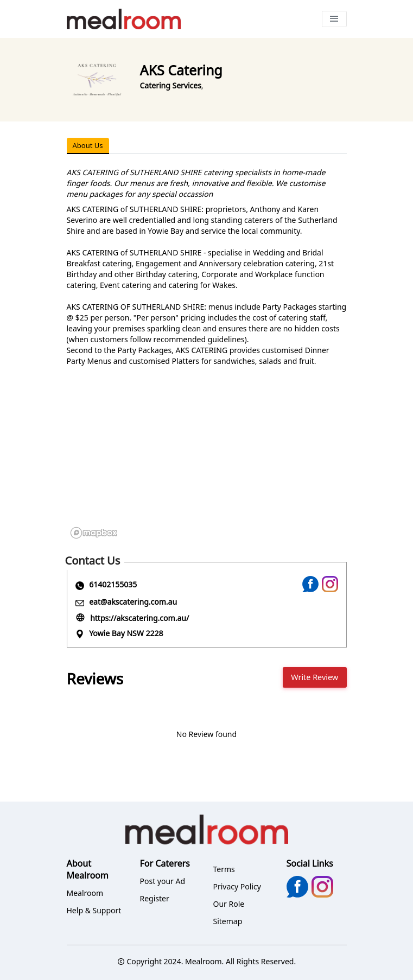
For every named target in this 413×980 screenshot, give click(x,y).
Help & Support (94, 910)
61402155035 (113, 584)
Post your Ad (163, 881)
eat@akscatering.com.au (133, 602)
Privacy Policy (237, 886)
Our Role (229, 904)
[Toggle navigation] (334, 19)
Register (155, 898)
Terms (224, 869)
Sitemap (228, 921)
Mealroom (85, 893)
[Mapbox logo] (94, 533)
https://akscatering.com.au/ (139, 618)
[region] (207, 461)
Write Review (314, 677)
